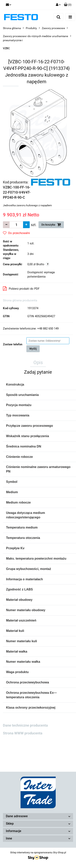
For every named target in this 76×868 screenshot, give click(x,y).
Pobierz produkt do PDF (21, 288)
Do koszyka (51, 225)
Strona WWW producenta (23, 733)
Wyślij (33, 349)
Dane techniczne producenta (25, 725)
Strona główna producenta (20, 300)
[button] (68, 5)
